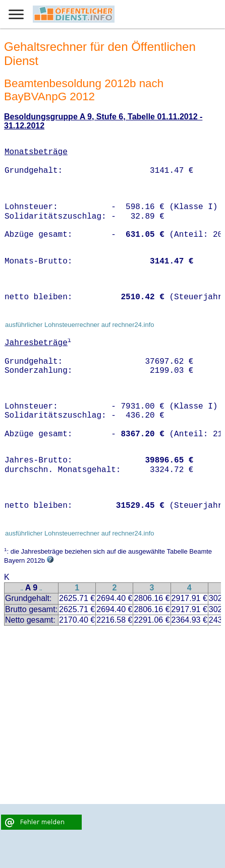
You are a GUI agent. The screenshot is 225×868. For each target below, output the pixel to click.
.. (22, 589)
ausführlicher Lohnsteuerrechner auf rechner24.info (80, 325)
